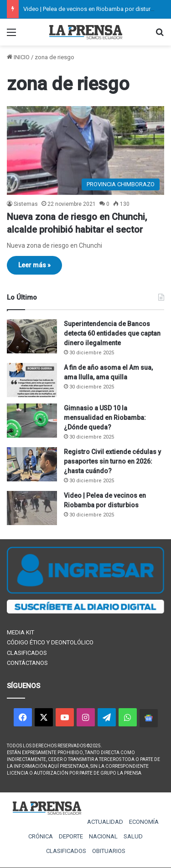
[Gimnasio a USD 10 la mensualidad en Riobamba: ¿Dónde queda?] (32, 421)
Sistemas (26, 204)
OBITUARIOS (109, 851)
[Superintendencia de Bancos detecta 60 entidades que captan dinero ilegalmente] (32, 336)
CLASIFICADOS (27, 653)
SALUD (133, 836)
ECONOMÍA (144, 822)
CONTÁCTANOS (27, 663)
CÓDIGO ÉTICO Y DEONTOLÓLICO (50, 642)
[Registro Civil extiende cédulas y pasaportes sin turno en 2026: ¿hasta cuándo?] (32, 464)
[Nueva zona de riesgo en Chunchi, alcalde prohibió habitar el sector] (85, 151)
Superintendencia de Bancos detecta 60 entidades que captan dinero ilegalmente (112, 333)
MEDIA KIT (21, 632)
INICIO (18, 57)
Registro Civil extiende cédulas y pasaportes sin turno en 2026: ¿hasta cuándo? (112, 461)
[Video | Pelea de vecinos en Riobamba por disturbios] (32, 508)
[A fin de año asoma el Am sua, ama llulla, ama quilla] (32, 380)
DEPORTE (71, 836)
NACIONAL (103, 836)
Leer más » (34, 265)
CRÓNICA (41, 836)
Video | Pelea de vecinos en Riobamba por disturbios (93, 9)
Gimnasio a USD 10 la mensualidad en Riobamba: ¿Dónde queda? (105, 418)
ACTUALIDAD (105, 822)
